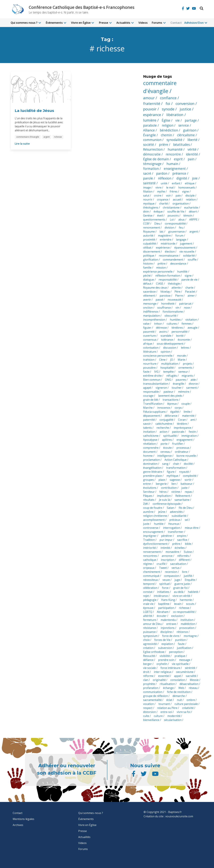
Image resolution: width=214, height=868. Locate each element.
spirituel (165, 584)
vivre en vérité (181, 596)
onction (148, 308)
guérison (190, 130)
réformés (183, 556)
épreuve (148, 608)
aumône (148, 512)
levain (178, 604)
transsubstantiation (156, 384)
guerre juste (182, 584)
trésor (158, 324)
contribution (169, 488)
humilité (182, 272)
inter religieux (163, 672)
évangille (178, 384)
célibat (147, 248)
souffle (192, 260)
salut (146, 195)
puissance (149, 632)
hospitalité (167, 368)
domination (150, 464)
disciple (190, 195)
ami (193, 420)
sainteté (149, 183)
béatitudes (181, 145)
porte (164, 444)
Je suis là (164, 500)
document (149, 452)
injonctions (168, 628)
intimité (165, 548)
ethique (190, 183)
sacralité (191, 676)
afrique (148, 344)
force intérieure (170, 668)
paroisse (165, 296)
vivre (158, 187)
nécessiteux (150, 580)
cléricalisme (186, 135)
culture (158, 716)
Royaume (149, 232)
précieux (175, 520)
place (162, 480)
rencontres (150, 556)
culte (146, 716)
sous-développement (170, 344)
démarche (179, 696)
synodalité (174, 140)
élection (170, 252)
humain (172, 164)
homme (148, 456)
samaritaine (182, 500)
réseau (193, 688)
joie (195, 178)
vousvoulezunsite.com (179, 816)
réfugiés (172, 376)
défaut (147, 284)
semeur (183, 372)
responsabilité (168, 280)
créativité (188, 708)
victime (176, 492)
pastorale (178, 432)
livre (185, 572)
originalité (159, 680)
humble (159, 524)
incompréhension (154, 320)
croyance (163, 199)
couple (186, 404)
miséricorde (168, 244)
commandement (173, 260)
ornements (185, 368)
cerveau (165, 452)
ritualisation (167, 684)
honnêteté (168, 304)
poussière (149, 368)
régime (148, 564)
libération (175, 115)
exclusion (177, 616)
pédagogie (150, 600)
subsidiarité (179, 516)
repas (188, 492)
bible (188, 544)
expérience (163, 248)
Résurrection (153, 149)
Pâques (148, 496)
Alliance (149, 130)
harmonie (186, 600)
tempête (168, 372)
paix (178, 195)
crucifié (161, 564)
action (164, 432)
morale (181, 356)
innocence (164, 408)
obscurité (170, 316)
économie (184, 340)
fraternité (152, 103)
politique (149, 256)
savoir (147, 424)
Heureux (174, 524)
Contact (176, 23)
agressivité (150, 644)
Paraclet (190, 292)
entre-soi (166, 712)
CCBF (146, 224)
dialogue (149, 280)
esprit (178, 159)
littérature (150, 352)
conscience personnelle (158, 356)
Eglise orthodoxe (154, 652)
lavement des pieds (170, 396)
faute (181, 644)
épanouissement (185, 248)
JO (172, 360)
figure (171, 472)
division (169, 228)
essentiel (164, 676)
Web (181, 688)
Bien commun (152, 380)
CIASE (160, 284)
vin (177, 308)
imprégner (150, 536)
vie (178, 120)
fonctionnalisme (173, 312)
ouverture (149, 336)
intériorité (149, 548)
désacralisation (189, 684)
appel (178, 676)
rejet (146, 596)
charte (189, 288)
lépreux (172, 404)
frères (174, 191)
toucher (177, 388)
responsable (151, 392)
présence (179, 173)
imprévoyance (182, 428)
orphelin (162, 664)
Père (177, 292)
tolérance (167, 340)
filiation (148, 191)
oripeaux (149, 568)
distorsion (149, 712)
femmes (187, 324)
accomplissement (154, 520)
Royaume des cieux (155, 288)
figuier (147, 328)
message (185, 660)
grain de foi (180, 588)
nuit (179, 700)
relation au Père (167, 708)
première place (152, 476)
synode (168, 109)
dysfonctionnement (155, 544)
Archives (18, 825)
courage (148, 396)
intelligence (165, 456)
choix (146, 640)
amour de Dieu (152, 624)
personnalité (180, 332)
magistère (164, 236)
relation (191, 199)
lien (174, 484)
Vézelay (165, 292)
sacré (147, 173)
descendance (178, 264)
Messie (194, 680)
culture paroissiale (186, 704)
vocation (148, 704)
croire (158, 195)
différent (184, 560)
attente (176, 288)
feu (181, 228)
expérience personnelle (158, 272)
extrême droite (152, 376)
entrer (147, 484)
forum (179, 236)
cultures (172, 324)
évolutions (150, 488)
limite (187, 412)
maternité (188, 416)
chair (176, 464)
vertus (176, 568)
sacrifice (182, 540)
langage (181, 240)
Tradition (149, 540)
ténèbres (177, 328)
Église (166, 120)
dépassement (152, 416)
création (148, 648)
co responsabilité (184, 612)
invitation (149, 432)
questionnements (154, 220)
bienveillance (151, 720)
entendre (166, 240)
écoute (167, 448)
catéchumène (164, 424)
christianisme (171, 207)
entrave (171, 624)
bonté (180, 336)
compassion (172, 576)
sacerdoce (149, 292)
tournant (164, 704)
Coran (182, 420)
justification (184, 648)
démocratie (152, 154)
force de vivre (171, 636)
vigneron (161, 388)
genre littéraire (153, 472)
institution (187, 620)
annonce (167, 556)
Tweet (163, 568)
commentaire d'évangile (28, 137)
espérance (152, 115)
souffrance (164, 308)
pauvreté (149, 332)
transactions (171, 400)
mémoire (184, 392)
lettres (185, 348)
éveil (160, 215)
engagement (185, 440)
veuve (166, 580)
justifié (188, 576)
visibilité (165, 656)
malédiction (188, 624)
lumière (150, 120)
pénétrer (167, 536)
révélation (149, 444)
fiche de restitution (179, 692)
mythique (172, 476)
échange (168, 688)
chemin (166, 135)
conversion (185, 103)
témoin (188, 215)
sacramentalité (152, 700)
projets (187, 364)
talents (147, 428)
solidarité (189, 256)
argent (47, 137)
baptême (164, 604)
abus (181, 220)
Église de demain (156, 159)
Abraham (163, 612)
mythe (161, 191)
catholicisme (151, 436)
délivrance (171, 416)
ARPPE (193, 220)
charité (164, 203)
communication (153, 692)
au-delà (179, 592)
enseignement (175, 169)
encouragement (153, 532)
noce (187, 308)
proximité (149, 240)
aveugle (193, 328)
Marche (148, 408)
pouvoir (150, 109)
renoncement (152, 228)
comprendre (151, 448)
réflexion (165, 178)
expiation (167, 644)
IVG (156, 372)
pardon (162, 173)
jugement (186, 244)
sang (165, 464)
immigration (189, 436)
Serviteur (149, 492)
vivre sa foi (183, 712)
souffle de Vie (176, 211)
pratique (180, 656)
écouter (162, 616)
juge (177, 580)
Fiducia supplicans (154, 412)
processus (183, 448)
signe (188, 276)
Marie (181, 360)
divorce (193, 384)
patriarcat (185, 304)
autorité (148, 236)
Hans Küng (168, 600)
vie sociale (149, 668)
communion (152, 140)
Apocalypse (150, 440)
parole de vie (189, 280)
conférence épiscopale (167, 504)
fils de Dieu (186, 508)
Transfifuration (153, 404)
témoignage (152, 164)
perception (176, 652)
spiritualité (170, 436)
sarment (192, 388)
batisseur (186, 484)
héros (163, 492)
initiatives (163, 592)
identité (192, 154)
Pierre (179, 296)
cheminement (152, 572)
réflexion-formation (168, 276)
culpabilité (150, 244)
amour (149, 98)
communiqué (151, 576)
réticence (182, 632)
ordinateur (182, 452)
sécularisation (173, 720)
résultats (149, 500)
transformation (176, 468)
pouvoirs (173, 215)
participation (166, 608)
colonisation (151, 348)
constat (148, 592)
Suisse (188, 552)
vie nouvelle (187, 252)
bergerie (161, 484)
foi (168, 103)
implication (164, 496)
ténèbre (182, 424)
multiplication (170, 364)
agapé (147, 388)
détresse (161, 328)
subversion (165, 648)
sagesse (175, 480)
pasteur (168, 392)
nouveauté (174, 300)
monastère (172, 552)
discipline (166, 632)
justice (185, 109)
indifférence (151, 312)
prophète (149, 684)
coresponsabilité (175, 224)
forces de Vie (162, 640)
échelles (180, 548)
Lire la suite (22, 144)
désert (193, 211)
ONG (168, 380)
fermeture (150, 620)
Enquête (190, 580)
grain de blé (151, 400)
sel (186, 520)
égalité (175, 412)
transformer (176, 532)
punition (180, 640)
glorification (151, 260)
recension (171, 572)
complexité (190, 476)
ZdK (146, 504)
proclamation (151, 460)
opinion (166, 352)
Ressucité (149, 656)
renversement (152, 552)
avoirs (163, 332)
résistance (150, 628)
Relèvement (183, 496)
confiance (168, 98)
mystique (149, 203)
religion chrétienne (155, 516)
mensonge (150, 304)
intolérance (161, 596)
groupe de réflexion (155, 696)
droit (146, 672)
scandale (166, 336)
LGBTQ (148, 612)
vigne (185, 191)
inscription (168, 560)
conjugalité (166, 420)
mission (161, 268)
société (149, 145)
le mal (170, 187)
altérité (148, 616)
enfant (176, 183)
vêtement (149, 296)
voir (168, 195)
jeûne (162, 512)
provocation (187, 628)
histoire (148, 264)
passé (159, 300)
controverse (151, 528)
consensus (150, 340)
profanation (151, 688)
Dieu (157, 224)
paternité (149, 420)
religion (168, 125)
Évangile (149, 135)
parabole (150, 125)
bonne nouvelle (186, 456)
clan (146, 680)
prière (164, 145)
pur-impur (166, 540)
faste (146, 372)
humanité (175, 149)
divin (146, 211)
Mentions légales (23, 819)
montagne (190, 636)
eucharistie (191, 207)
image (147, 187)
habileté (193, 592)
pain (191, 159)
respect (148, 708)
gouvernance (176, 232)
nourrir (148, 199)
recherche (163, 428)
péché (147, 276)
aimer (191, 296)
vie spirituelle (180, 664)
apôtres (167, 440)
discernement (152, 252)
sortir (188, 480)
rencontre (173, 154)
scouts (190, 604)
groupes (148, 480)
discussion (170, 348)
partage (191, 120)
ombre (191, 700)
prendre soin (166, 660)
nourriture (150, 364)
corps (178, 408)
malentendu (168, 620)
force (165, 588)
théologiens (151, 207)
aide (193, 380)
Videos (143, 23)
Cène (162, 360)
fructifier (178, 444)
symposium (150, 636)
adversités (176, 512)
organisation (181, 203)
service (184, 125)
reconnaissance (169, 256)
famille (147, 268)
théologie (174, 284)
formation (151, 169)
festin (192, 432)
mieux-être (192, 528)
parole (148, 178)
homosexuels (187, 187)
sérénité (190, 668)
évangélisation (152, 468)
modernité (174, 716)
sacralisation (178, 564)
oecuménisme (185, 672)
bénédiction (169, 130)
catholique (150, 560)
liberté (192, 140)
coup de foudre (153, 508)
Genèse (148, 215)
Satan (170, 508)
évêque (158, 211)
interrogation (172, 528)
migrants (187, 376)
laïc (162, 232)
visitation (191, 320)
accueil (177, 199)
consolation (178, 680)
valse (146, 324)
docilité (188, 464)
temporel (149, 584)
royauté (184, 472)
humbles (175, 320)
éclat (169, 700)
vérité (192, 149)
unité (164, 183)
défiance (148, 660)
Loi (172, 220)
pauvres (181, 380)
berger (147, 664)
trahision (149, 360)
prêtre (162, 264)
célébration (150, 588)
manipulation (151, 316)
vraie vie (148, 604)
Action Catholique (176, 460)
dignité (182, 178)
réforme (148, 676)
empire (181, 536)
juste (184, 488)
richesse (58, 137)
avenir (147, 300)
